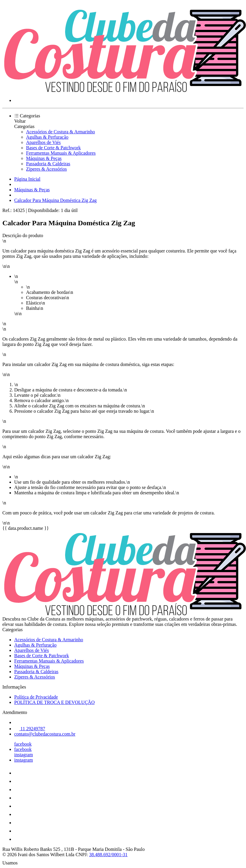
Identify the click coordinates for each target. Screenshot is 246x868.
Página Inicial (27, 179)
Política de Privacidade (36, 697)
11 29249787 (30, 729)
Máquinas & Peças (44, 158)
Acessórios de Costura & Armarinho (61, 132)
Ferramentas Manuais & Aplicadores (61, 153)
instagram (24, 755)
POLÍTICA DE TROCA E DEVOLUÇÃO (54, 702)
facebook (23, 744)
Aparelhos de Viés (43, 142)
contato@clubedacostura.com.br (45, 734)
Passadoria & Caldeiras (48, 164)
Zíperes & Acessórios (46, 169)
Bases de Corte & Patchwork (53, 148)
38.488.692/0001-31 (108, 855)
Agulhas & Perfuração (47, 137)
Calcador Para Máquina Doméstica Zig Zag (56, 200)
